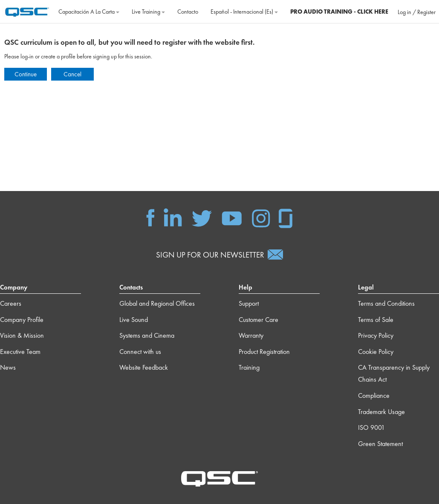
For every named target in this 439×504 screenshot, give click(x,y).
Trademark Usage (381, 412)
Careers (11, 303)
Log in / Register (417, 12)
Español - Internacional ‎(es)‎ (244, 12)
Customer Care (258, 320)
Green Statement (380, 444)
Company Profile (22, 320)
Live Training (148, 12)
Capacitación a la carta (89, 12)
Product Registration (264, 352)
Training (249, 367)
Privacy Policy (376, 335)
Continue (26, 74)
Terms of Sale (376, 320)
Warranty (251, 335)
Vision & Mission (22, 335)
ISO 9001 (371, 427)
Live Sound (134, 320)
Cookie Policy (376, 352)
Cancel (72, 74)
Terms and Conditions (386, 303)
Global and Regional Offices (157, 303)
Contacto (188, 12)
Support (249, 303)
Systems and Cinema (147, 335)
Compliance (374, 395)
